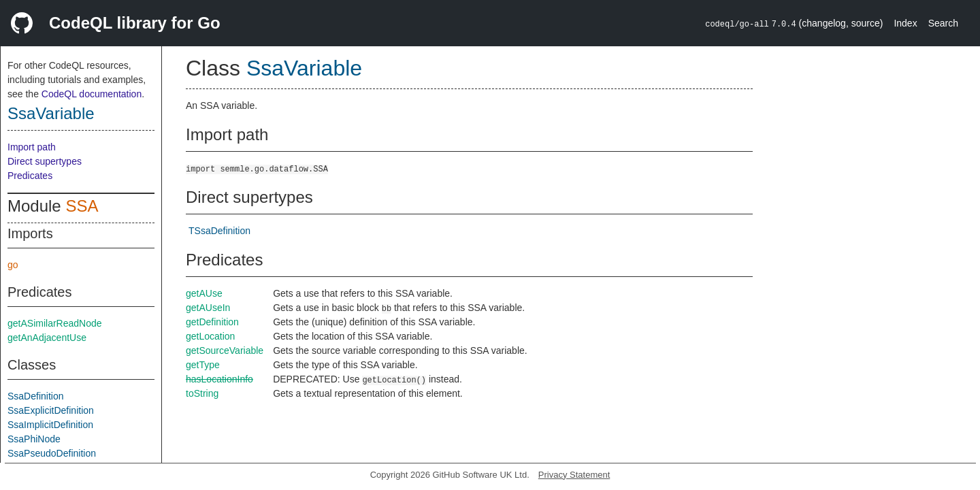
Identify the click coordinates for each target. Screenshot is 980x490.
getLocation (210, 336)
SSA (82, 206)
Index (905, 23)
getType (203, 365)
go (13, 265)
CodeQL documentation (92, 94)
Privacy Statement (574, 475)
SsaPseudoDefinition (52, 453)
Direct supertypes (45, 161)
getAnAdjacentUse (47, 338)
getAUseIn (208, 308)
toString (202, 393)
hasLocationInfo (219, 379)
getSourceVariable (225, 350)
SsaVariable (51, 113)
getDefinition (212, 322)
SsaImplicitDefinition (50, 425)
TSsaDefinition (219, 231)
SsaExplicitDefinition (51, 410)
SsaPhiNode (34, 439)
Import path (32, 147)
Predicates (30, 176)
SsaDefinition (36, 396)
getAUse (204, 293)
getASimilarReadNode (55, 323)
